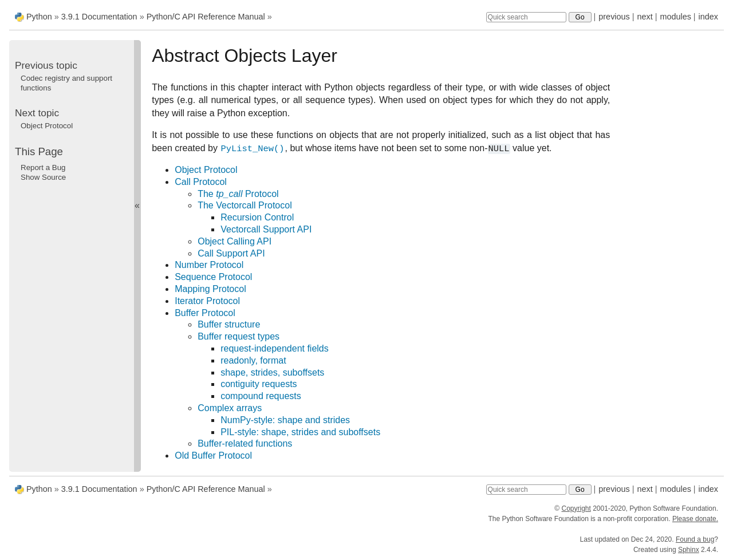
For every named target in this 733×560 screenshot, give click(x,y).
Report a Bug (43, 167)
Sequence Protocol (213, 277)
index (708, 17)
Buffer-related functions (245, 443)
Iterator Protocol (207, 301)
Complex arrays (230, 408)
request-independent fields (275, 348)
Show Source (43, 177)
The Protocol (238, 194)
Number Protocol (209, 265)
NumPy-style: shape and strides (285, 420)
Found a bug (695, 539)
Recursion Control (257, 217)
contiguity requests (259, 384)
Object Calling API (235, 241)
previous (614, 17)
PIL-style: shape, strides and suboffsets (300, 432)
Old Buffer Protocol (213, 456)
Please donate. (695, 519)
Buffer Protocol (205, 313)
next (645, 17)
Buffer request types (239, 336)
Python (39, 17)
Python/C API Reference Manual (206, 17)
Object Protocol (206, 170)
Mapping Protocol (210, 289)
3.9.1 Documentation (99, 17)
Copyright (576, 508)
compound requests (261, 396)
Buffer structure (229, 324)
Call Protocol (201, 182)
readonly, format (253, 360)
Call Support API (231, 253)
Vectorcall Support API (266, 229)
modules (675, 17)
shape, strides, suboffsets (272, 372)
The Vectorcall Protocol (245, 205)
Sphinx (689, 550)
